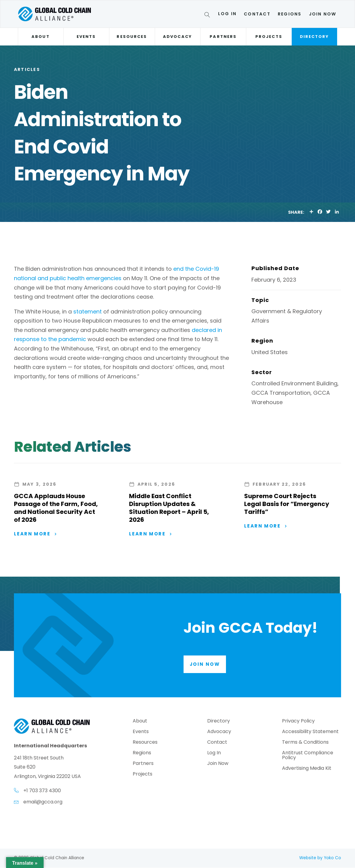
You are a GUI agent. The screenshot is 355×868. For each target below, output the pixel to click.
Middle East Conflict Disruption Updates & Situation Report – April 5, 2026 (169, 508)
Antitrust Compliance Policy (308, 756)
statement (88, 312)
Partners (223, 37)
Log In (227, 14)
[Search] (208, 16)
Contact (257, 14)
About (40, 37)
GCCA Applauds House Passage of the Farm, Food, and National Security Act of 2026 (56, 508)
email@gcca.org (43, 802)
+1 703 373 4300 (42, 791)
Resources (132, 37)
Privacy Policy (298, 722)
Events (86, 37)
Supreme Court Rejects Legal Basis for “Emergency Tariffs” (287, 504)
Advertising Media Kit (307, 769)
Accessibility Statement (310, 733)
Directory (315, 37)
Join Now (323, 14)
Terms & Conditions (305, 743)
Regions (290, 14)
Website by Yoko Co (320, 858)
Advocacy (177, 37)
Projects (269, 37)
